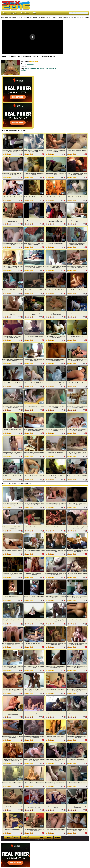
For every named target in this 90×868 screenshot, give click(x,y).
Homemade (30, 64)
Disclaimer (25, 838)
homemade (33, 68)
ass (38, 68)
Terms (8, 838)
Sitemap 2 (49, 838)
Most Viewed (25, 13)
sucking (51, 68)
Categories (14, 13)
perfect (42, 68)
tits (55, 68)
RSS (34, 13)
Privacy (16, 838)
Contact (58, 838)
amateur (27, 68)
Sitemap (41, 838)
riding (47, 68)
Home (5, 13)
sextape (24, 70)
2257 (33, 838)
